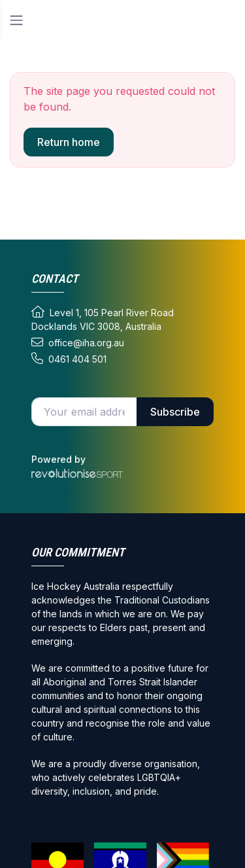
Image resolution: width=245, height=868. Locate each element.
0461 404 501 (69, 359)
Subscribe (175, 412)
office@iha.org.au (78, 342)
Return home (69, 142)
